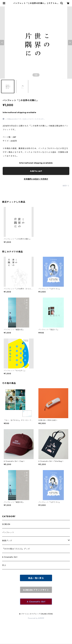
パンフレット (8, 532)
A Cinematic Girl (10, 557)
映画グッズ (7, 541)
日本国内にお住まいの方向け (36, 179)
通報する (66, 186)
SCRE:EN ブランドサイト (36, 590)
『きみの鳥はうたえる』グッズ (16, 549)
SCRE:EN (6, 524)
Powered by (36, 618)
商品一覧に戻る (36, 578)
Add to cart (36, 171)
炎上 (4, 565)
